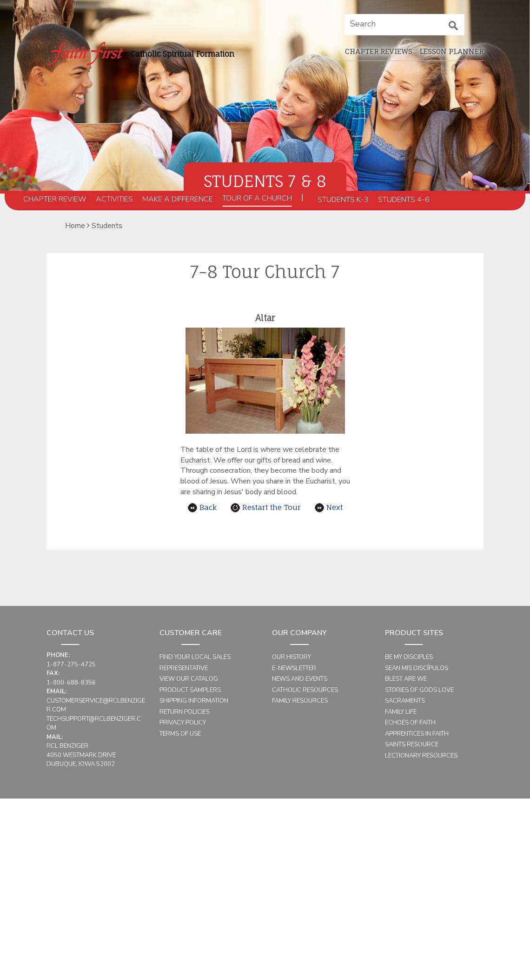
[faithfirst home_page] (85, 54)
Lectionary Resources (421, 756)
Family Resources (300, 701)
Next (329, 507)
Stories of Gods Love (419, 690)
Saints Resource (412, 745)
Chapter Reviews (379, 51)
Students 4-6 (404, 200)
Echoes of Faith (410, 723)
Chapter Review (55, 199)
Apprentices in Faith (417, 734)
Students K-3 (343, 200)
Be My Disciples (409, 657)
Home (75, 226)
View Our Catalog (189, 679)
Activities (114, 199)
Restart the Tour (266, 507)
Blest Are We (406, 679)
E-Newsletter (294, 668)
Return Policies (185, 712)
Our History (291, 657)
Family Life (401, 712)
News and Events (300, 679)
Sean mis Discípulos (417, 668)
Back (202, 507)
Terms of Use (180, 734)
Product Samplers (190, 690)
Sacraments (405, 701)
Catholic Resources (305, 690)
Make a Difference (178, 199)
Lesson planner (451, 51)
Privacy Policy (183, 723)
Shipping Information (194, 701)
